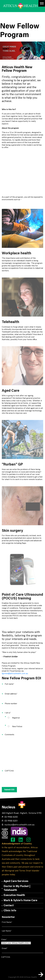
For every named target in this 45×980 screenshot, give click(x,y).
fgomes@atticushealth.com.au (15, 674)
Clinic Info (10, 911)
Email (8, 948)
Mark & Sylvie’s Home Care (20, 901)
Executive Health (14, 895)
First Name (11, 922)
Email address (15, 694)
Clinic (8, 940)
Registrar (16, 718)
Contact (9, 906)
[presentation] (23, 778)
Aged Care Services (16, 881)
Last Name (10, 931)
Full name (13, 684)
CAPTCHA (9, 771)
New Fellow (17, 727)
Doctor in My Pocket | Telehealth (17, 888)
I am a (11, 713)
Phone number (11, 704)
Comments (9, 735)
